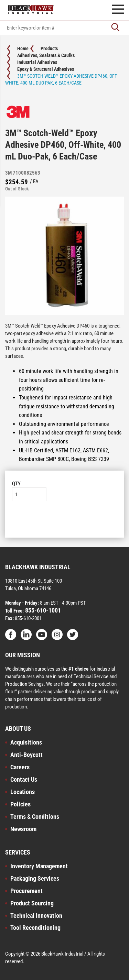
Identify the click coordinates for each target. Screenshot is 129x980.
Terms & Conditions (35, 817)
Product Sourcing (32, 903)
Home (23, 48)
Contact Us (24, 779)
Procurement (26, 891)
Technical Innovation (36, 916)
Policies (20, 804)
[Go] (115, 28)
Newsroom (23, 829)
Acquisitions (26, 742)
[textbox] (64, 28)
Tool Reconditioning (35, 928)
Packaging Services (35, 878)
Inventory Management (39, 866)
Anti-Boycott (26, 755)
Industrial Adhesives (37, 62)
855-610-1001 (42, 610)
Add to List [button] (64, 522)
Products (49, 48)
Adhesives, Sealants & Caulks (46, 55)
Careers (20, 767)
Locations (23, 792)
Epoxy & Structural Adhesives (46, 69)
